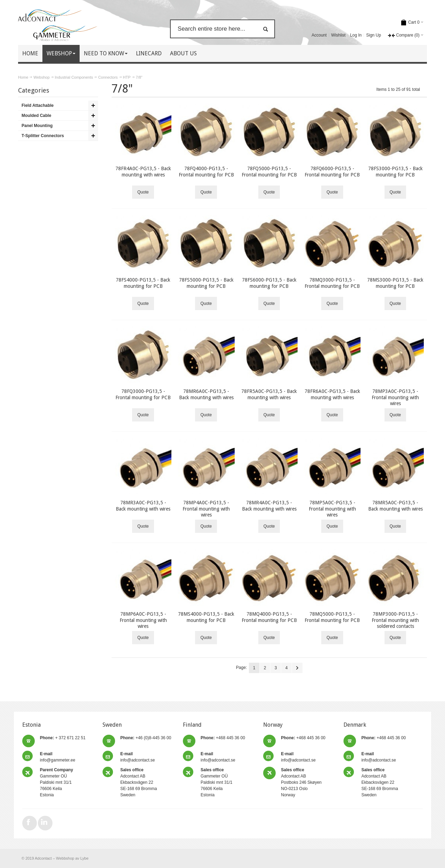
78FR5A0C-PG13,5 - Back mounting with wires (269, 394)
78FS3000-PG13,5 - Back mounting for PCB (395, 171)
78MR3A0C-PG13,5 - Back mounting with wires (143, 506)
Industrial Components (74, 77)
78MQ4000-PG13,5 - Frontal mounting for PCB (269, 617)
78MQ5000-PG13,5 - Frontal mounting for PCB (332, 617)
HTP (127, 77)
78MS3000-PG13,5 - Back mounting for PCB (395, 283)
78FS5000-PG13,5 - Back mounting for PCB (206, 283)
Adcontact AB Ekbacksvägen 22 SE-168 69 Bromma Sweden (139, 782)
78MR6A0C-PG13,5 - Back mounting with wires (206, 394)
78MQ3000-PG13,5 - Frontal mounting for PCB (332, 283)
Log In (356, 35)
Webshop (41, 77)
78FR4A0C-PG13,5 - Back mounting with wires (143, 171)
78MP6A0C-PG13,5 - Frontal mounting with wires (143, 620)
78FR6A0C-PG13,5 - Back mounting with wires (332, 394)
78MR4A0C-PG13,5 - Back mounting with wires (269, 506)
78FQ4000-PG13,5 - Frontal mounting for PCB (206, 171)
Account (319, 35)
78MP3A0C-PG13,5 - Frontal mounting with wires (395, 397)
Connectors (108, 77)
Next (297, 668)
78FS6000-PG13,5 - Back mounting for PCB (269, 283)
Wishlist (338, 35)
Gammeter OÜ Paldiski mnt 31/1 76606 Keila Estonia (56, 782)
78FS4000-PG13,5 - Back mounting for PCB (143, 283)
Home (23, 77)
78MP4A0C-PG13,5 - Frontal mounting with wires (206, 508)
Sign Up (374, 35)
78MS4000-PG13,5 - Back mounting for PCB (206, 617)
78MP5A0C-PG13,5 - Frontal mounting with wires (332, 508)
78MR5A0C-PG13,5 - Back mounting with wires (395, 506)
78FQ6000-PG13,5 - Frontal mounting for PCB (332, 171)
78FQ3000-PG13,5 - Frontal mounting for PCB (143, 394)
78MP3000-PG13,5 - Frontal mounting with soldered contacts (395, 620)
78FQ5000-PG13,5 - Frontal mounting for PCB (269, 171)
